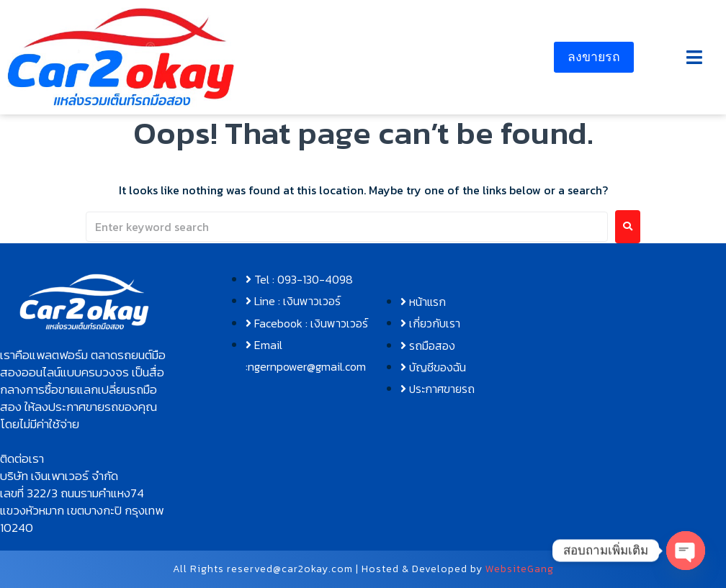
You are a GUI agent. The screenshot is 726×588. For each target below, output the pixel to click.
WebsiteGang (520, 569)
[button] (694, 57)
